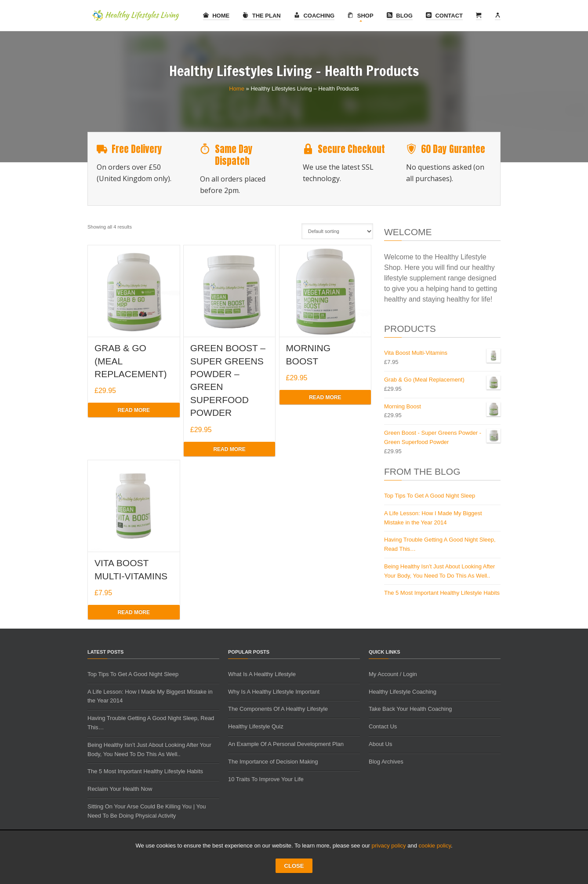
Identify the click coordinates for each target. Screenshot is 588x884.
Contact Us (383, 726)
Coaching (314, 16)
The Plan (262, 16)
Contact (444, 16)
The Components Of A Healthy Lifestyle (278, 709)
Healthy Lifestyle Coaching (403, 692)
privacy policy (389, 846)
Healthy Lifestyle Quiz (256, 726)
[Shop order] (337, 231)
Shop (360, 16)
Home (216, 16)
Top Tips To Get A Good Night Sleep (430, 496)
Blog (400, 16)
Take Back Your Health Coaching (410, 709)
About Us (380, 744)
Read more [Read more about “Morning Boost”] (325, 397)
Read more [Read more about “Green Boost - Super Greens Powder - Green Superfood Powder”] (229, 449)
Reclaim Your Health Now (120, 789)
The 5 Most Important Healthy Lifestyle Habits (442, 593)
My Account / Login (393, 674)
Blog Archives (386, 762)
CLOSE (294, 866)
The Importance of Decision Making (273, 762)
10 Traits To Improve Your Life (266, 779)
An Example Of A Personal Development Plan (286, 744)
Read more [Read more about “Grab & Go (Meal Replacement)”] (134, 410)
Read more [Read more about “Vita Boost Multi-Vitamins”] (134, 612)
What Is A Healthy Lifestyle (262, 674)
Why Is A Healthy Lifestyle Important (274, 692)
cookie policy (435, 846)
